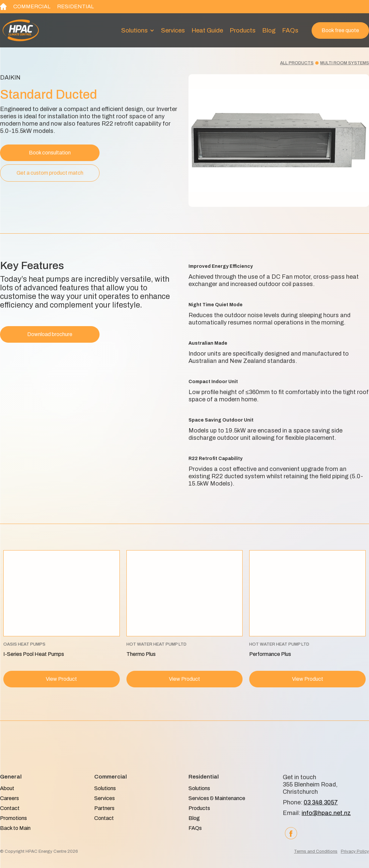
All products (297, 63)
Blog (269, 30)
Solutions (105, 788)
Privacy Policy (355, 851)
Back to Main (15, 828)
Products (243, 30)
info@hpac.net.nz (326, 813)
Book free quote (340, 30)
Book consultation (50, 153)
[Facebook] (291, 833)
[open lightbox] (279, 141)
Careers (9, 798)
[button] (138, 30)
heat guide (207, 30)
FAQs (290, 30)
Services (173, 30)
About (7, 788)
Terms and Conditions (316, 851)
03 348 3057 (321, 802)
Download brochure (50, 334)
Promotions (13, 818)
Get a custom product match (50, 173)
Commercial (32, 6)
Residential (75, 6)
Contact (10, 808)
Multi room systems (345, 63)
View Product (61, 679)
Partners (104, 808)
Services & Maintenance (217, 798)
